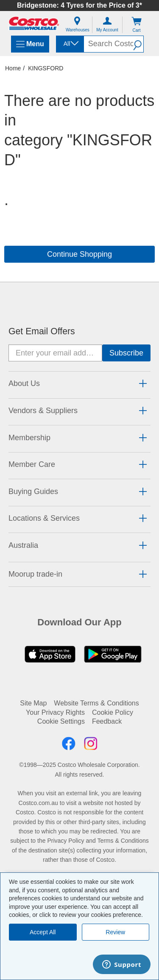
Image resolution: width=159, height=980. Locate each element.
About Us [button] (24, 383)
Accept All (43, 932)
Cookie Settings (61, 721)
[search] (109, 44)
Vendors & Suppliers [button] (43, 411)
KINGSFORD (46, 68)
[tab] (79, 384)
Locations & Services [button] (44, 518)
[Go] (126, 353)
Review (115, 932)
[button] (138, 44)
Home (13, 68)
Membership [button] (29, 438)
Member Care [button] (32, 464)
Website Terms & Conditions (96, 703)
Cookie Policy (113, 712)
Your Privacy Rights (55, 712)
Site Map (33, 703)
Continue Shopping (79, 254)
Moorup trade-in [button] (35, 574)
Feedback (107, 721)
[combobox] (69, 44)
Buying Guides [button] (33, 491)
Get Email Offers (42, 331)
